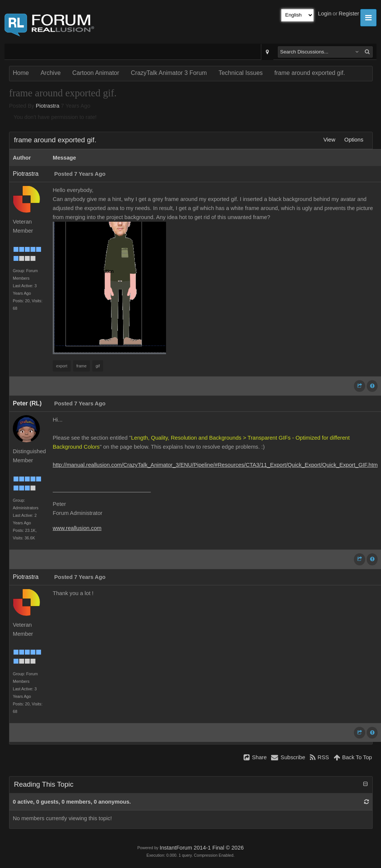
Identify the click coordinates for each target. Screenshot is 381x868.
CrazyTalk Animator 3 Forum (169, 73)
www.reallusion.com (77, 528)
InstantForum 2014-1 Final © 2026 (202, 848)
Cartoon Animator (96, 73)
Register (349, 14)
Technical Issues (240, 73)
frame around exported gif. (310, 73)
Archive (51, 73)
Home (21, 73)
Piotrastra (48, 106)
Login (325, 14)
